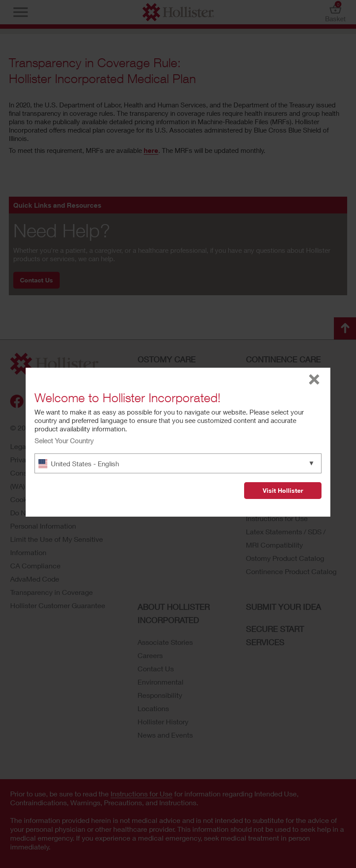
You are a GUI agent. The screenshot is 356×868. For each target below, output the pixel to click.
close (314, 379)
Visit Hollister (283, 490)
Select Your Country (64, 441)
